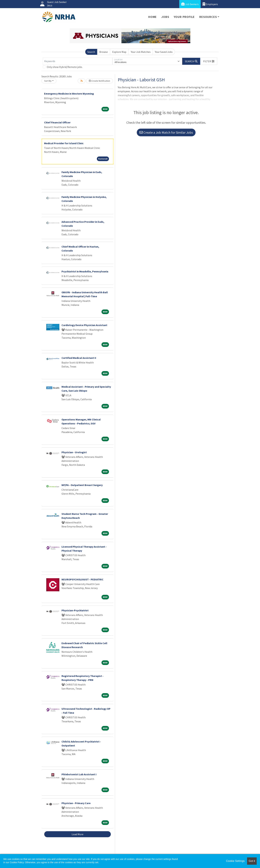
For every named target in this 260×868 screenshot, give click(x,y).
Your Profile (184, 17)
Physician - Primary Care (76, 803)
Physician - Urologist (74, 452)
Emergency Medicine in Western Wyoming (69, 94)
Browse (104, 52)
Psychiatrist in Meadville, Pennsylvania (85, 271)
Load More (78, 834)
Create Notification (99, 81)
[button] (209, 61)
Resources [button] (208, 17)
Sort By (48, 81)
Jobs (165, 17)
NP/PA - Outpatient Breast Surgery (82, 485)
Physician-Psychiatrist (75, 610)
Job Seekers (190, 4)
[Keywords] (78, 61)
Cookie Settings (235, 861)
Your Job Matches (141, 52)
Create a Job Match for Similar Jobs (166, 132)
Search (91, 52)
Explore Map (119, 52)
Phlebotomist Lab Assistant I (79, 774)
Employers (210, 4)
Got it (252, 861)
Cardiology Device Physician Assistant (84, 325)
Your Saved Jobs (164, 52)
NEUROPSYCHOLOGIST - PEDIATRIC (82, 579)
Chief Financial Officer (57, 122)
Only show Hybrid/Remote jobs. (65, 67)
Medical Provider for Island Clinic (64, 143)
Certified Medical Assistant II (79, 358)
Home (152, 17)
